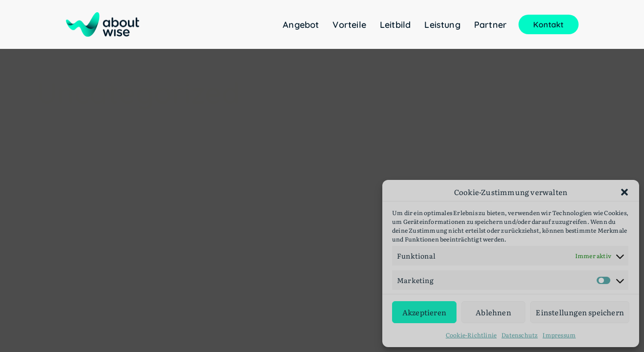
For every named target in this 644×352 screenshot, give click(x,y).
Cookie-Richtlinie (471, 335)
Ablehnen (493, 312)
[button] (624, 192)
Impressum (559, 335)
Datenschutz (519, 335)
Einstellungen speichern (580, 312)
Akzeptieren (424, 312)
